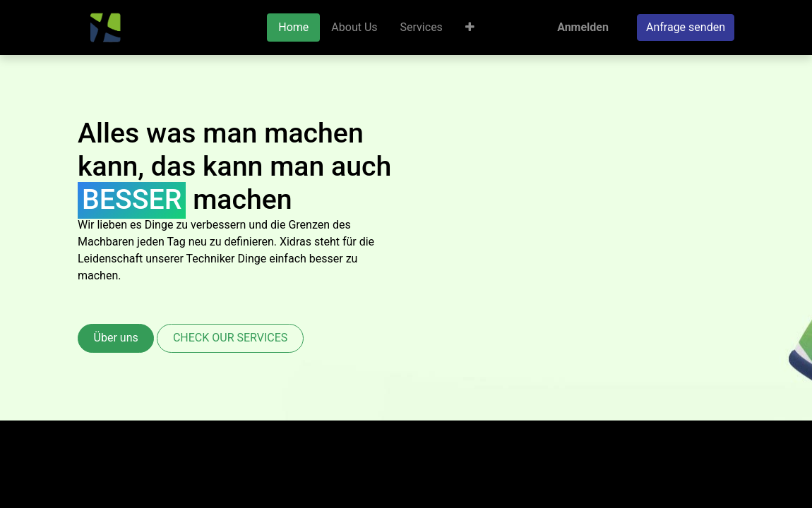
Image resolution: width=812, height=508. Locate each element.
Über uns (116, 338)
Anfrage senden (686, 27)
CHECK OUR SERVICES (230, 338)
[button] (470, 28)
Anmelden (583, 27)
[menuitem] (293, 28)
